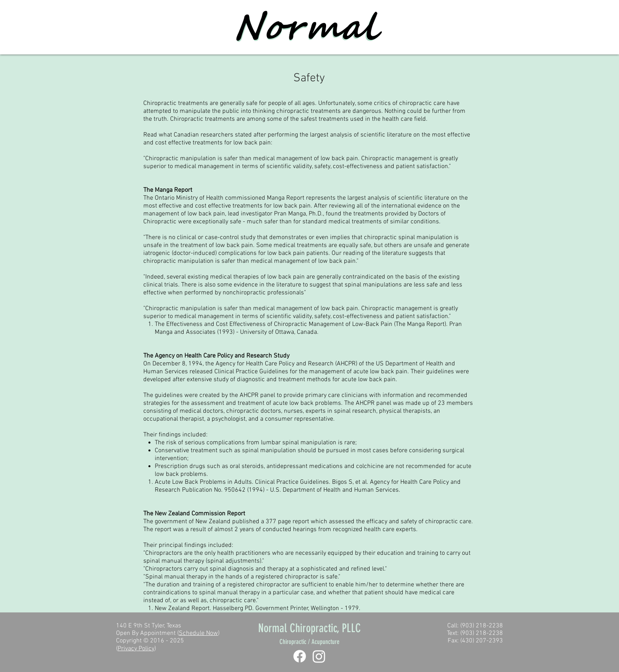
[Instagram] (319, 656)
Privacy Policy (136, 649)
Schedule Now (198, 633)
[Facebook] (300, 656)
